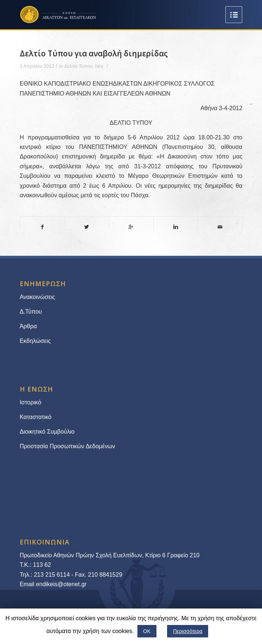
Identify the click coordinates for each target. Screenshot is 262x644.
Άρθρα (28, 326)
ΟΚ (147, 631)
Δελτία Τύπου (78, 66)
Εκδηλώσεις (35, 341)
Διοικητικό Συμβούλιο (47, 432)
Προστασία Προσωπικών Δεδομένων (68, 446)
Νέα (99, 66)
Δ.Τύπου (31, 312)
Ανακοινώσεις (38, 297)
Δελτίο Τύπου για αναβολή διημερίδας (94, 53)
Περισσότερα (188, 631)
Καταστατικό (36, 417)
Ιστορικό (31, 402)
